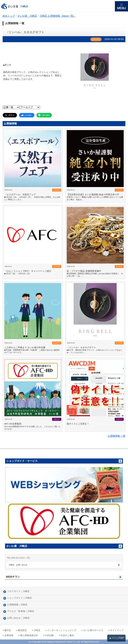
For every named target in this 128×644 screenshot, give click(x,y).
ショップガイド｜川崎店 (19, 598)
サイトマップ (117, 630)
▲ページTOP (116, 638)
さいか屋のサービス (93, 630)
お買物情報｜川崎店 (17, 605)
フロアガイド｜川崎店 (18, 591)
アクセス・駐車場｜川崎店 (21, 611)
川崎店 (37, 630)
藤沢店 (8, 630)
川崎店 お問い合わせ (18, 565)
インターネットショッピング (62, 630)
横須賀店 (22, 630)
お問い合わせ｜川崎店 (18, 618)
